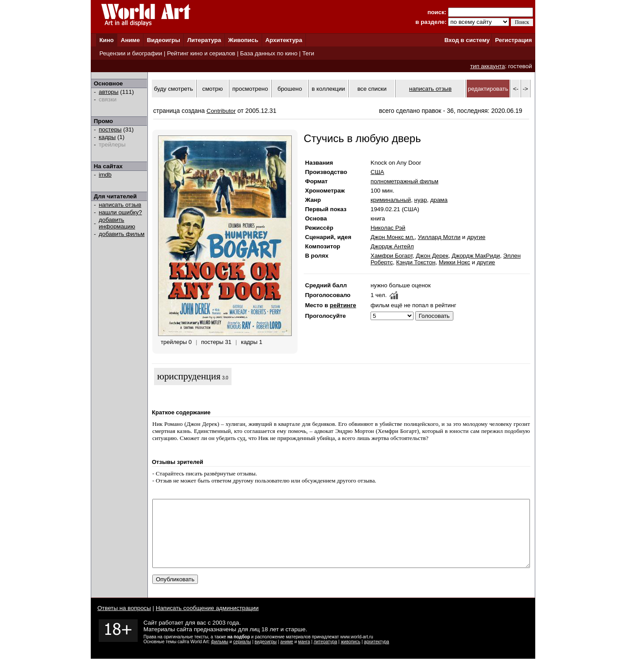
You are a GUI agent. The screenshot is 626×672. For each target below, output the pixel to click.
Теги (308, 53)
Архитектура (284, 40)
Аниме (130, 40)
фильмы (220, 655)
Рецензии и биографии (131, 53)
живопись (351, 655)
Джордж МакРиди (476, 256)
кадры (107, 137)
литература (325, 655)
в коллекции (328, 89)
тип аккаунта (488, 66)
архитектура (377, 655)
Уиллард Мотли (439, 237)
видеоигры (266, 655)
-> (526, 89)
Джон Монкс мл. (392, 237)
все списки (372, 89)
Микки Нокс (454, 262)
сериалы (242, 655)
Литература (204, 40)
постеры (110, 129)
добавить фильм (122, 234)
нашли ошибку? (120, 212)
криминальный (391, 200)
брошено (290, 89)
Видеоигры (164, 40)
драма (439, 200)
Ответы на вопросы (124, 621)
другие (476, 237)
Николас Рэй (388, 228)
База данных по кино (269, 53)
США (377, 172)
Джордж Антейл (392, 246)
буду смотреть (174, 89)
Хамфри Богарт (392, 256)
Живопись (243, 40)
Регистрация (513, 40)
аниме (287, 655)
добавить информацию (117, 223)
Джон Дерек (432, 256)
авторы (109, 92)
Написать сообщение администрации (207, 621)
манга (304, 655)
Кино (106, 40)
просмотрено (250, 89)
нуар (421, 200)
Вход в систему (467, 40)
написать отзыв (120, 205)
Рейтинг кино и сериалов (201, 53)
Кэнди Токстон (416, 262)
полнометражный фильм (404, 181)
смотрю (213, 89)
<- (516, 89)
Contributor (221, 111)
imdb (105, 175)
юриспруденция (189, 376)
